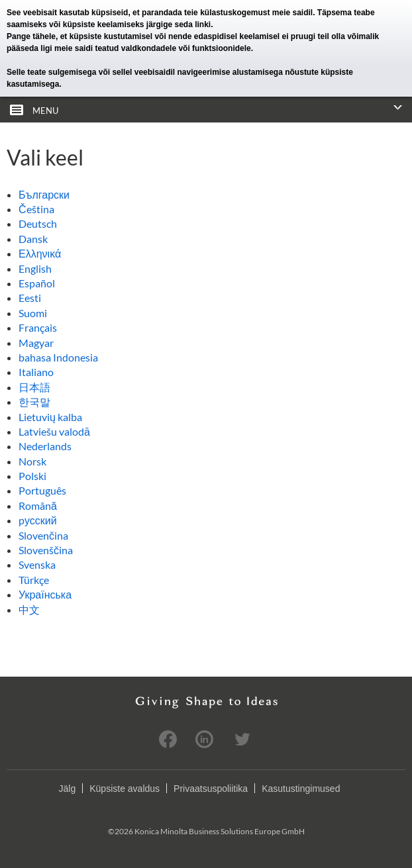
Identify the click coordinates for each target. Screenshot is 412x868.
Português (42, 490)
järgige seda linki (179, 24)
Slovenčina (43, 535)
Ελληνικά (40, 253)
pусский (38, 520)
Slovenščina (46, 550)
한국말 (34, 402)
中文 (29, 609)
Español (37, 283)
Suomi (33, 313)
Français (38, 327)
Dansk (33, 239)
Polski (32, 476)
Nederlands (45, 446)
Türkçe (34, 580)
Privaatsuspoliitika (211, 789)
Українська (45, 594)
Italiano (36, 372)
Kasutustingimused (301, 789)
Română (38, 506)
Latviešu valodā (54, 431)
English (35, 268)
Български (44, 194)
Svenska (37, 564)
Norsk (32, 461)
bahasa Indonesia (58, 357)
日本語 (34, 387)
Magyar (36, 343)
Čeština (36, 209)
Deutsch (38, 223)
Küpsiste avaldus (125, 789)
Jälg (68, 789)
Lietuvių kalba (50, 417)
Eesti (30, 298)
